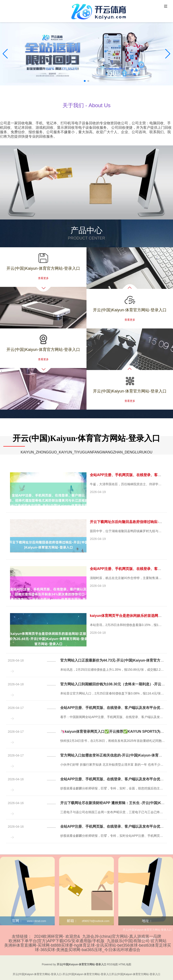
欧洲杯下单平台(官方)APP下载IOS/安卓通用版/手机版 (57, 941)
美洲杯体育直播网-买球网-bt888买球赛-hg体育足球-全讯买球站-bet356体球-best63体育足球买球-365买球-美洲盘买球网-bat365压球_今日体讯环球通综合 (88, 948)
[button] (168, 54)
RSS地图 (112, 964)
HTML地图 (125, 964)
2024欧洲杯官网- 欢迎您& (57, 936)
